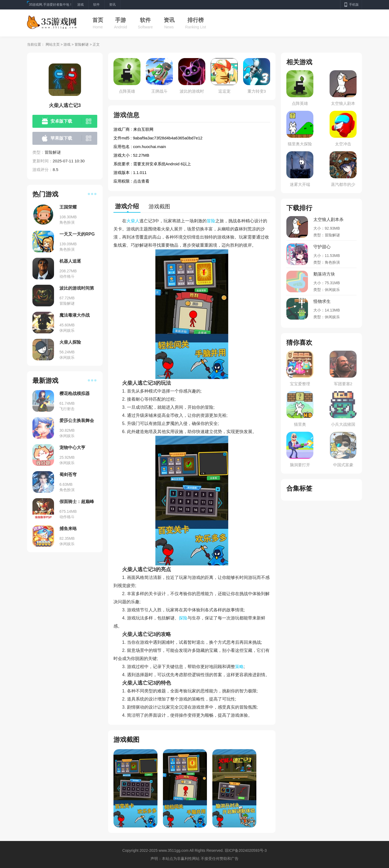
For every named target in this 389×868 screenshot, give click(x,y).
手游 (120, 20)
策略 (239, 667)
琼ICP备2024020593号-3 (246, 850)
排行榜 (196, 20)
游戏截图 (159, 206)
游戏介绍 (127, 206)
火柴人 (133, 221)
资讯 (169, 20)
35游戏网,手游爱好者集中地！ (51, 5)
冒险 (211, 221)
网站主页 (53, 44)
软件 (145, 20)
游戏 (67, 44)
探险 (183, 618)
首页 (98, 20)
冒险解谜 (82, 44)
